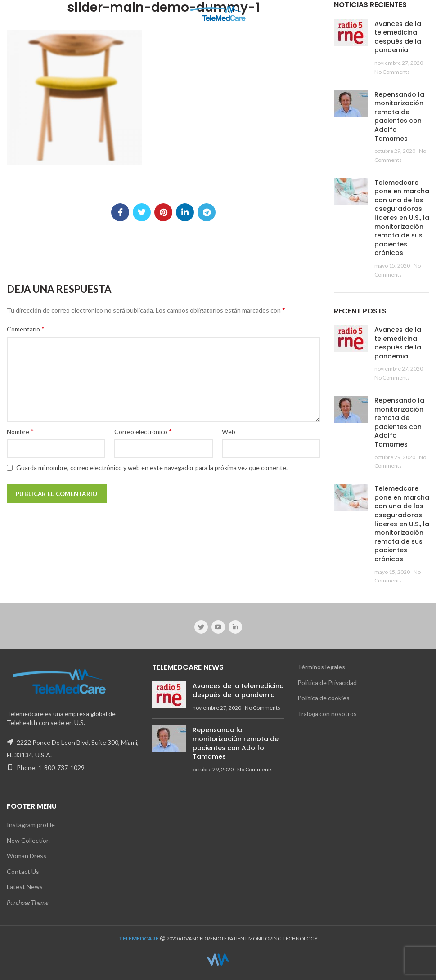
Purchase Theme (27, 902)
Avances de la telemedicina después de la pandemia (398, 37)
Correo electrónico (143, 431)
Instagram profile (31, 825)
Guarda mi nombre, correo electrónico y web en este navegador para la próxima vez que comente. (152, 468)
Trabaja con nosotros (327, 714)
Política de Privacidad (327, 682)
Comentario (26, 329)
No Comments (392, 72)
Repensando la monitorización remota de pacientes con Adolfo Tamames (399, 116)
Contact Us (23, 871)
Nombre (20, 431)
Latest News (25, 887)
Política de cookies (324, 698)
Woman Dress (27, 856)
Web (229, 432)
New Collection (28, 840)
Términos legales (321, 667)
